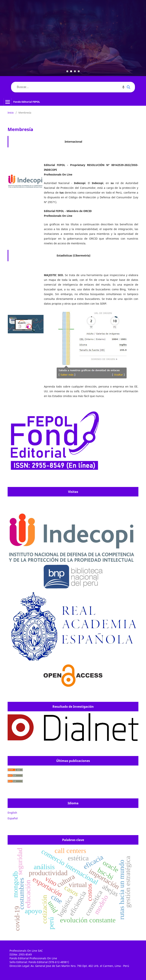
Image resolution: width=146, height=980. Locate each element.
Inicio (11, 113)
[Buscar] (73, 87)
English (12, 813)
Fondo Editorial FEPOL (27, 102)
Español (13, 818)
